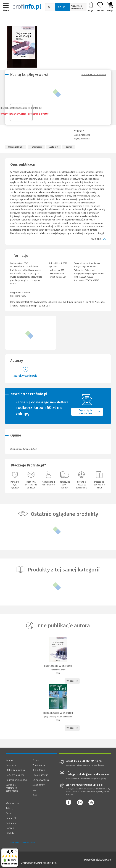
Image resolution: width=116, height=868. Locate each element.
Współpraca (39, 765)
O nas (36, 760)
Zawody (10, 833)
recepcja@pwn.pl (29, 306)
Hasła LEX (11, 818)
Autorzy (54, 147)
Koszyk (110, 7)
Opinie (69, 147)
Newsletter (12, 765)
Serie (9, 813)
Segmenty (11, 823)
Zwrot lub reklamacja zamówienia (12, 788)
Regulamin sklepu (15, 775)
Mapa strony (39, 785)
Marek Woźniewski (25, 376)
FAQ (34, 790)
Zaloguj (90, 7)
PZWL (23, 296)
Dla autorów (39, 770)
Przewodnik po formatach (94, 74)
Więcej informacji (82, 139)
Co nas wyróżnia (41, 780)
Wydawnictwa (13, 803)
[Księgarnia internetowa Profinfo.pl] (27, 7)
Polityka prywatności (16, 780)
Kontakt (10, 760)
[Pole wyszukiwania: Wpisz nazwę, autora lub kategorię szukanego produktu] (49, 7)
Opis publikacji (16, 147)
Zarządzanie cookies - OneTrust (23, 842)
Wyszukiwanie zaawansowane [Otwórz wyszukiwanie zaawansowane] (78, 7)
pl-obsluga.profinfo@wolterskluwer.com (88, 773)
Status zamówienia (16, 770)
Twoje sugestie (40, 775)
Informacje (36, 147)
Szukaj (62, 7)
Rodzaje (10, 828)
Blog (35, 795)
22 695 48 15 (45, 306)
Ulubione (100, 7)
